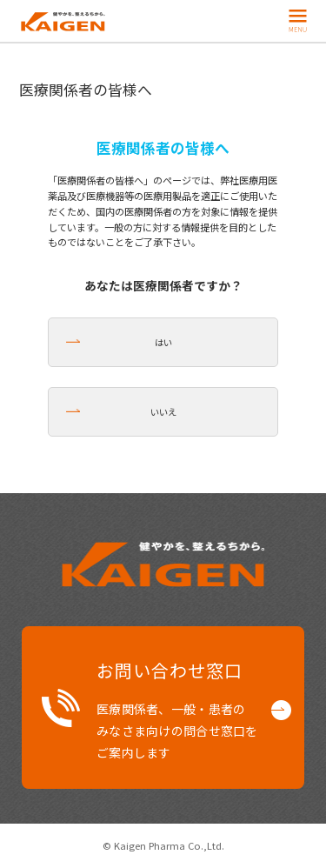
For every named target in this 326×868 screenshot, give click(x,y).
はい (163, 342)
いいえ (163, 412)
